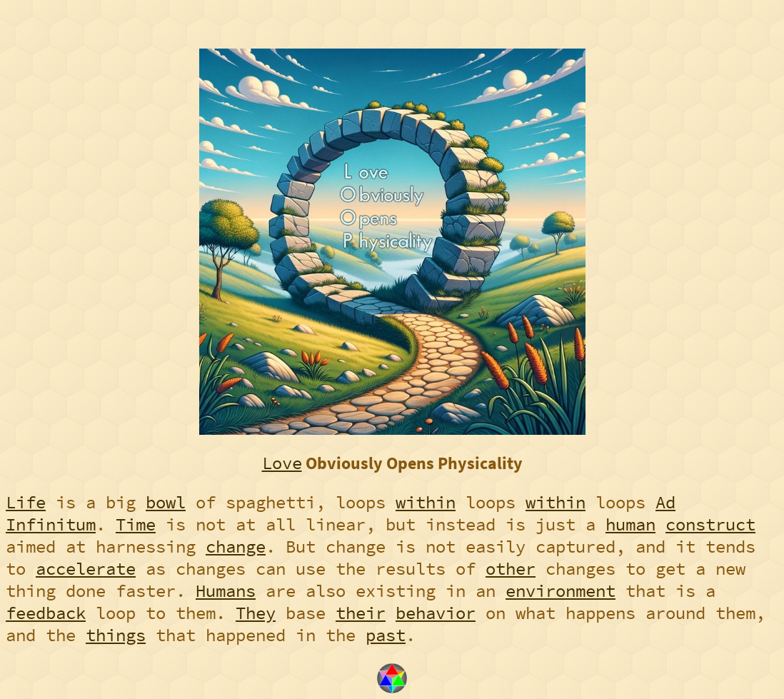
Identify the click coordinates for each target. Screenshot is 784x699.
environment (561, 591)
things (116, 635)
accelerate (86, 569)
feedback (46, 613)
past (386, 635)
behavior (436, 613)
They (256, 613)
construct (710, 524)
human (630, 524)
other (511, 569)
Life (26, 502)
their (361, 613)
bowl (166, 502)
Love (282, 463)
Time (136, 524)
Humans (226, 591)
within (426, 502)
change (236, 547)
